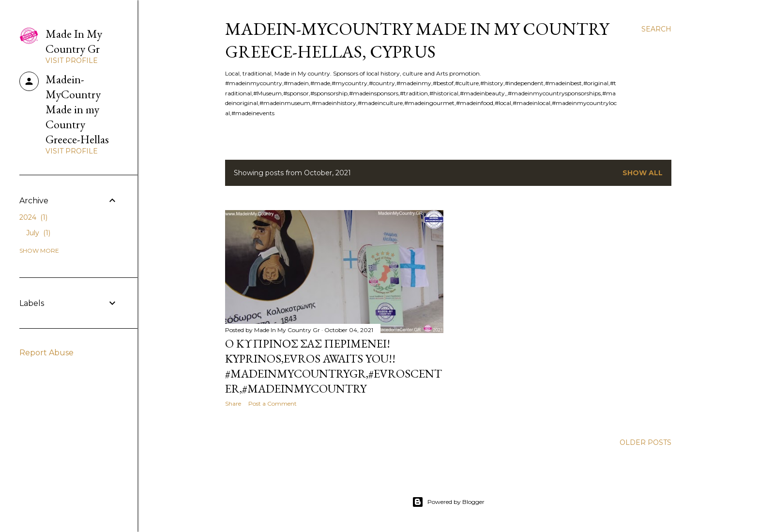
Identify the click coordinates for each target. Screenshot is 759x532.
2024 (33, 217)
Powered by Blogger (448, 502)
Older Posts (645, 442)
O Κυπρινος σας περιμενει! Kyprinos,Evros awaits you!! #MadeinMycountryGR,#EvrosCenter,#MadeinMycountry (334, 366)
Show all (643, 173)
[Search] (656, 29)
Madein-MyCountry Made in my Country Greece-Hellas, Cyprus (417, 40)
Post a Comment (273, 403)
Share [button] (233, 403)
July (38, 233)
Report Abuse (46, 353)
